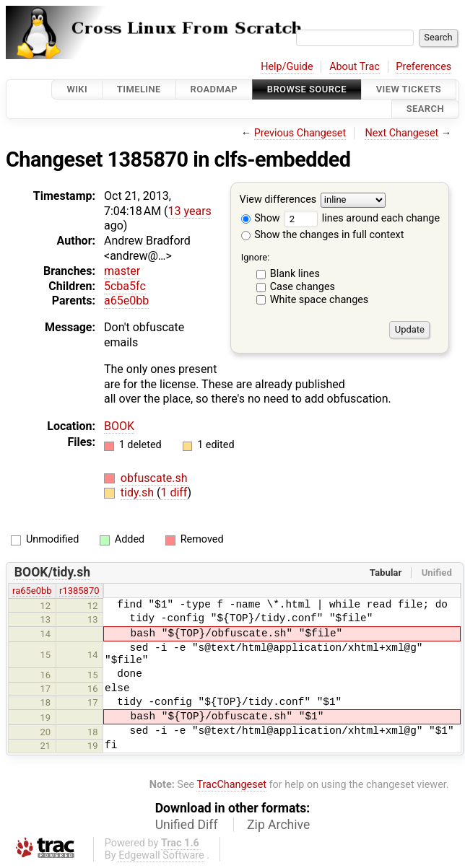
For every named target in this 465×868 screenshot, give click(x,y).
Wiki (77, 89)
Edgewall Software (161, 855)
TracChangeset (231, 785)
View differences (278, 200)
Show (261, 218)
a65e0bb (126, 301)
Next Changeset (401, 133)
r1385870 (79, 591)
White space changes (320, 300)
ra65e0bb (32, 591)
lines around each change (362, 218)
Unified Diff (187, 825)
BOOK (119, 426)
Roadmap (214, 89)
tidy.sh (139, 492)
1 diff (174, 492)
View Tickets (409, 89)
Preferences (423, 67)
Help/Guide (287, 67)
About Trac (355, 67)
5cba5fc (125, 286)
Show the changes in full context (323, 235)
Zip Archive (278, 825)
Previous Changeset (300, 133)
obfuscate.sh (154, 478)
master (122, 271)
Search (425, 109)
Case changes (303, 287)
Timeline (139, 89)
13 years (190, 211)
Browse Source (307, 89)
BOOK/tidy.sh (52, 572)
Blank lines (295, 274)
